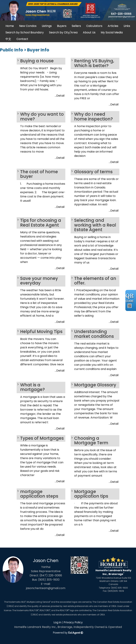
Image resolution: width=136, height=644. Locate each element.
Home (10, 26)
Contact (22, 39)
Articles (113, 26)
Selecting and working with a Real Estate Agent (95, 225)
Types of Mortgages (42, 438)
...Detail (60, 96)
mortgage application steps (39, 494)
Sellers (76, 26)
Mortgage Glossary (95, 385)
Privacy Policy (73, 622)
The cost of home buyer (39, 174)
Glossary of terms (93, 172)
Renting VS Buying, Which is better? (94, 63)
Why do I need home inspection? (93, 116)
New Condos (28, 26)
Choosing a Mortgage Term (91, 440)
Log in (57, 622)
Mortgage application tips (91, 494)
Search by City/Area (63, 32)
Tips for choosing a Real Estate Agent (41, 223)
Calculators (94, 26)
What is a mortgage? (32, 387)
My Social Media (112, 32)
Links (127, 26)
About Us (89, 32)
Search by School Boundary (25, 32)
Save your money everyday (39, 281)
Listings (47, 26)
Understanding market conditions (94, 334)
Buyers (62, 26)
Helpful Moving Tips (41, 332)
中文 (8, 39)
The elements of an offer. (95, 281)
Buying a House (37, 61)
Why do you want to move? (42, 116)
